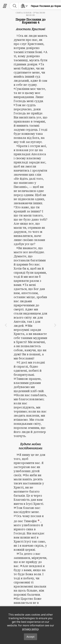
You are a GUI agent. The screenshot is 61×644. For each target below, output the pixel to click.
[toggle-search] (15, 6)
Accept (30, 637)
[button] (39, 520)
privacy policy (30, 629)
